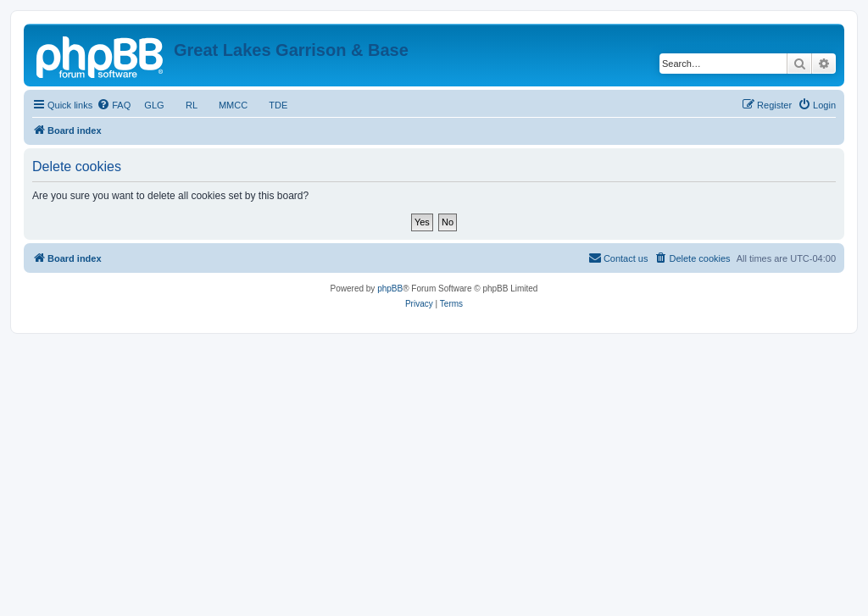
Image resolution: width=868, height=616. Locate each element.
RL (192, 105)
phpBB (390, 289)
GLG (154, 105)
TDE (278, 105)
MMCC (234, 105)
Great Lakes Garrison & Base (291, 50)
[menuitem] (114, 105)
